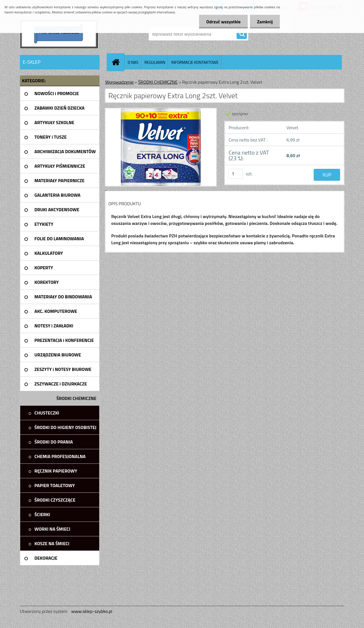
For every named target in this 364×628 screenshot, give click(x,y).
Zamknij (265, 22)
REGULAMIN (155, 62)
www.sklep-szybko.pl (92, 611)
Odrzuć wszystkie (223, 22)
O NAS (133, 62)
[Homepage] (118, 62)
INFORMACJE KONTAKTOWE (195, 62)
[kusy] (236, 174)
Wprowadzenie (119, 82)
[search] (242, 34)
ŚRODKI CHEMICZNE (158, 82)
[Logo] (59, 34)
